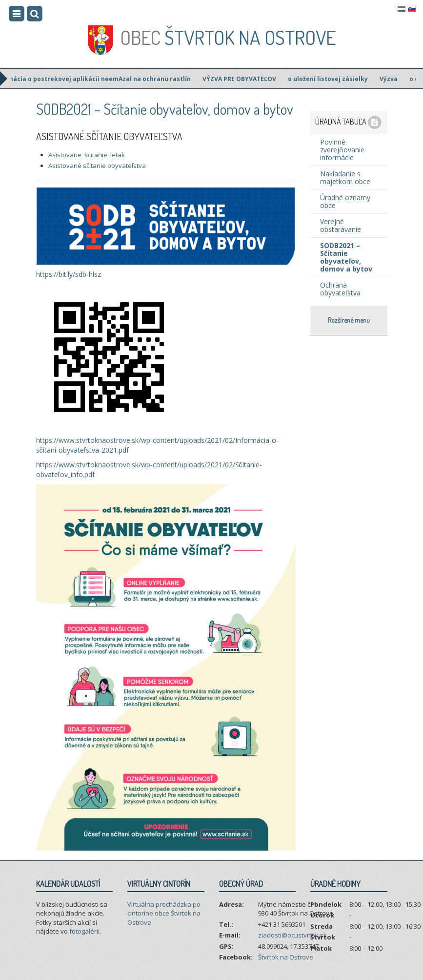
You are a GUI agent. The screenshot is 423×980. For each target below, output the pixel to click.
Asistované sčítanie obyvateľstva (97, 166)
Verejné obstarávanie (341, 225)
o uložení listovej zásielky (331, 79)
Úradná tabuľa (349, 123)
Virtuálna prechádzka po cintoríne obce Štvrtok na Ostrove (164, 913)
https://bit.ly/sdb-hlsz (69, 274)
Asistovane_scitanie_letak (87, 155)
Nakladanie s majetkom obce (345, 177)
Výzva (392, 79)
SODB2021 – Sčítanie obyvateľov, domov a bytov (346, 257)
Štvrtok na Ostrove (228, 37)
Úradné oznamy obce (345, 201)
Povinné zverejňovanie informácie (342, 150)
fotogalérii (84, 931)
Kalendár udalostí (68, 884)
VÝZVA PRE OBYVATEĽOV (242, 79)
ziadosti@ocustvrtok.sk (292, 935)
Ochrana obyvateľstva (340, 289)
